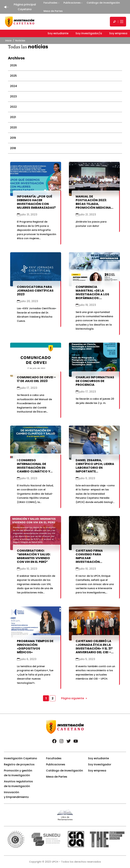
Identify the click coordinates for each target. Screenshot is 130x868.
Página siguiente (74, 698)
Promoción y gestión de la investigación (18, 773)
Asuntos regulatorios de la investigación (18, 784)
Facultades (50, 3)
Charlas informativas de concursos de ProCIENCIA (95, 381)
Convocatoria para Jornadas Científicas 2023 (35, 291)
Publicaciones (72, 3)
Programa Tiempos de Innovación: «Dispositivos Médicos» (35, 647)
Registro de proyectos (19, 764)
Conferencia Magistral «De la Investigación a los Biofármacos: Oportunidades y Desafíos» (92, 296)
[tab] (65, 65)
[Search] (115, 22)
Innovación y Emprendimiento (16, 795)
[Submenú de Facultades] (59, 3)
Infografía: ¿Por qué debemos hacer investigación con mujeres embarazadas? (36, 202)
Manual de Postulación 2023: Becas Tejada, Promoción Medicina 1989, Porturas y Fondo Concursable (95, 206)
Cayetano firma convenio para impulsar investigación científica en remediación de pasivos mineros (95, 562)
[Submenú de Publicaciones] (82, 3)
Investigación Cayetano (20, 758)
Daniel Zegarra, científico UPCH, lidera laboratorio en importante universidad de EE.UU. (95, 468)
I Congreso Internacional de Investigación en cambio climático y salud (34, 468)
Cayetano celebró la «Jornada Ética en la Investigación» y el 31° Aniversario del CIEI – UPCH (94, 648)
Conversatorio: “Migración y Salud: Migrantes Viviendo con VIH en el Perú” (34, 556)
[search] (115, 22)
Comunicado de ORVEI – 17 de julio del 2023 (36, 379)
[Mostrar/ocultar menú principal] (121, 22)
